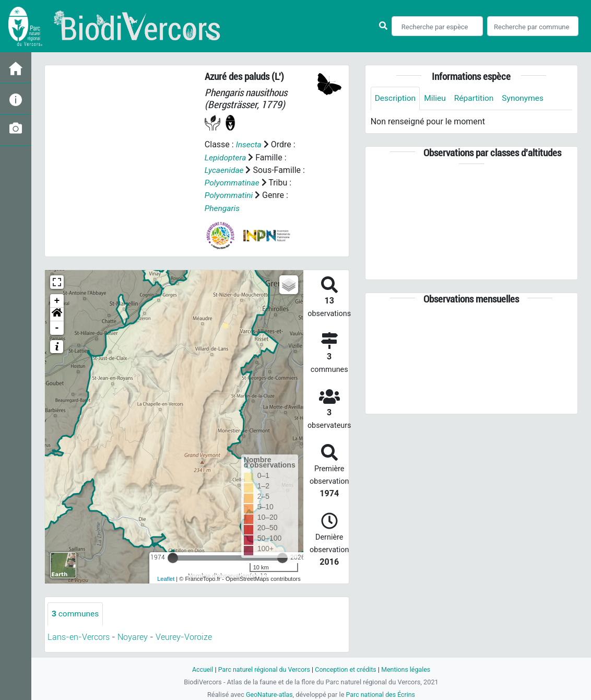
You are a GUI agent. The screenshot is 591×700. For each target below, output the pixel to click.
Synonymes (527, 98)
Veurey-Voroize (184, 637)
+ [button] (57, 300)
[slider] (173, 557)
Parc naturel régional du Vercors (263, 669)
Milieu (437, 98)
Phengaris (223, 207)
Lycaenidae (225, 170)
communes (76, 613)
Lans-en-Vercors (79, 637)
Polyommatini (229, 195)
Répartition (477, 98)
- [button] (57, 327)
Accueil (199, 669)
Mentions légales (409, 669)
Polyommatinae (233, 182)
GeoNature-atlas (268, 694)
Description (396, 98)
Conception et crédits (346, 669)
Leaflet (166, 578)
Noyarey (133, 637)
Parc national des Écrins (381, 694)
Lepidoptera (226, 157)
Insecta (249, 144)
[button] (57, 313)
